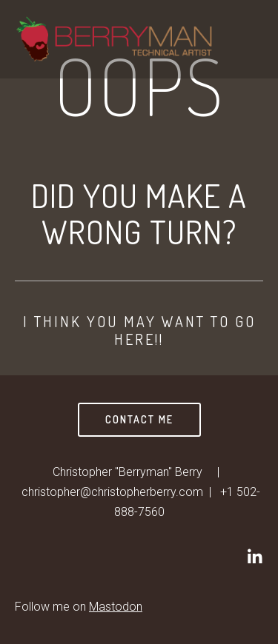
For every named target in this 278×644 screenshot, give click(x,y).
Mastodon (116, 607)
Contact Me (139, 419)
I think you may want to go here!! (139, 330)
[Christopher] (254, 557)
